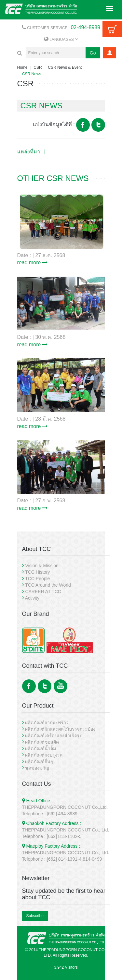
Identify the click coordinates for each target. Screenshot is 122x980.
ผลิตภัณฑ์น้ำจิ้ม (41, 748)
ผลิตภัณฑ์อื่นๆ (39, 761)
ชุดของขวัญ (37, 768)
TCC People (37, 579)
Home (22, 67)
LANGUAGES (61, 40)
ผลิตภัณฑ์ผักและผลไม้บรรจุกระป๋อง (60, 729)
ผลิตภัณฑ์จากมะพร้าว (47, 723)
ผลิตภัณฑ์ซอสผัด (42, 742)
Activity (32, 598)
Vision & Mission (42, 566)
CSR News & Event (65, 67)
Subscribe (35, 916)
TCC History (37, 572)
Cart (112, 29)
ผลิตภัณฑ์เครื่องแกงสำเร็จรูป (54, 735)
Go (93, 53)
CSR (38, 67)
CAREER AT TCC (43, 592)
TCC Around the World (48, 585)
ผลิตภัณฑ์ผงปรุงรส (44, 755)
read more (32, 263)
